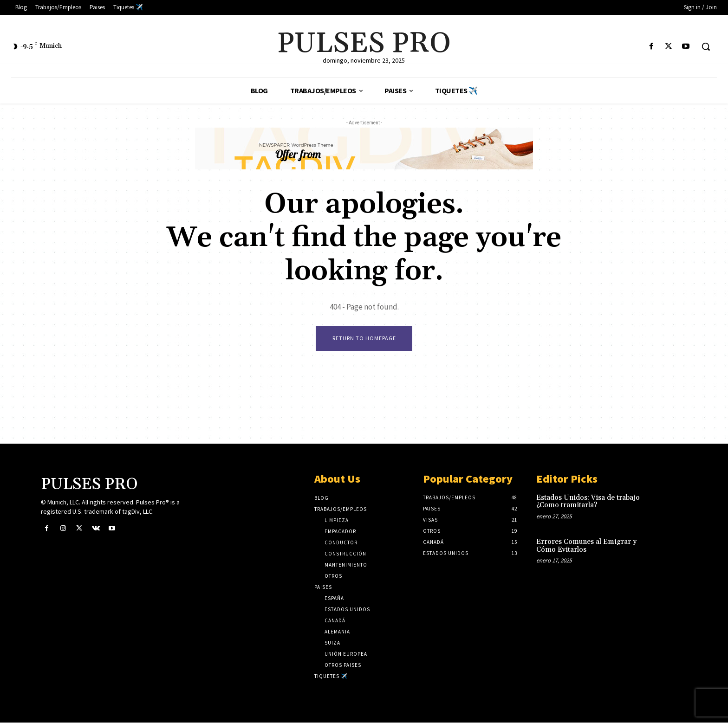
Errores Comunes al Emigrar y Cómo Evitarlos (586, 546)
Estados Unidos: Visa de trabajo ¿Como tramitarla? (588, 502)
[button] (706, 46)
